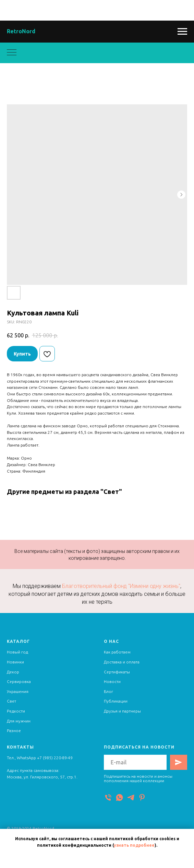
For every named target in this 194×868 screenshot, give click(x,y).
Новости (112, 681)
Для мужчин (19, 721)
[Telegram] (131, 797)
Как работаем (117, 652)
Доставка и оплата (122, 662)
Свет (11, 701)
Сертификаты (117, 672)
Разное (14, 731)
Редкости (16, 711)
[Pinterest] (142, 797)
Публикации (116, 701)
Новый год (17, 652)
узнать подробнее (134, 845)
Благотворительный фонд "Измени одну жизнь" (121, 586)
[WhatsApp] (119, 797)
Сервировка (19, 681)
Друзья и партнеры (122, 711)
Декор (13, 672)
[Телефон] (108, 797)
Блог (108, 691)
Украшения (18, 691)
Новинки (15, 662)
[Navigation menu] (182, 32)
